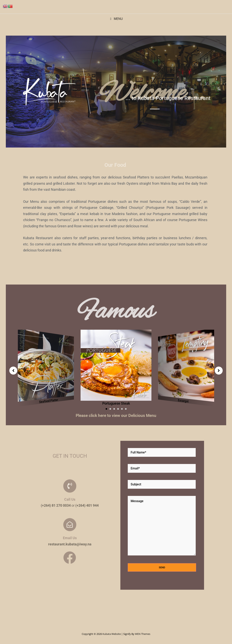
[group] (46, 367)
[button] (106, 409)
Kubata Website (112, 634)
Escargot (183, 401)
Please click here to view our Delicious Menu (116, 415)
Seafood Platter (49, 401)
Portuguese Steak (116, 403)
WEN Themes (143, 634)
